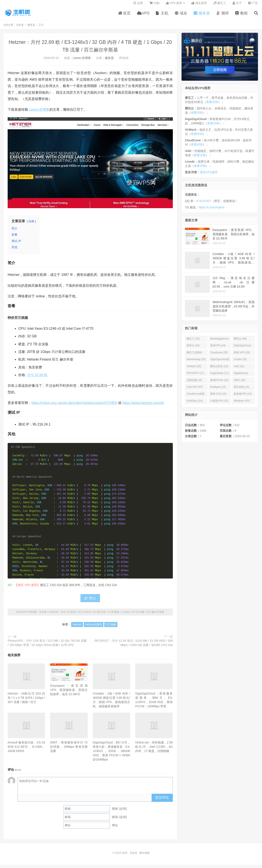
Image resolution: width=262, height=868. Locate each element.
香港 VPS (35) (242, 355)
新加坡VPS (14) (243, 397)
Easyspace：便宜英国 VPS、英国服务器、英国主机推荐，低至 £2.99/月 (69, 693)
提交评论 (162, 800)
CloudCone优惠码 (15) (196, 398)
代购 (154, 6)
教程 (242, 16)
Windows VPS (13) (242, 405)
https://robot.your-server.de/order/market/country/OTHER (74, 406)
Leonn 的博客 (82, 61)
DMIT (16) (239, 383)
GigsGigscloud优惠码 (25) (220, 363)
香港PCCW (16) (219, 383)
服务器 (202, 16)
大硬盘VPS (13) (219, 404)
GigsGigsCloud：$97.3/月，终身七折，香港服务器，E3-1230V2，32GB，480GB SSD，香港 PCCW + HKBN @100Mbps (111, 754)
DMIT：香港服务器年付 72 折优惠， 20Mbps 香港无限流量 (69, 750)
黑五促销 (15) (242, 390)
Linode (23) (240, 362)
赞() (90, 601)
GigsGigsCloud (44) (242, 349)
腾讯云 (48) (240, 342)
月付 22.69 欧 (37, 378)
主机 (162, 16)
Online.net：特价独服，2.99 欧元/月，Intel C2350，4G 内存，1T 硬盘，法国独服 (154, 750)
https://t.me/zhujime (212, 211)
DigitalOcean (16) (241, 377)
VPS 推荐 (174, 6)
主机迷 (18, 15)
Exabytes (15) (218, 390)
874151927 (204, 204)
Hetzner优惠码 (94, 627)
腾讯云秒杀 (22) (219, 369)
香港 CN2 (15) (218, 397)
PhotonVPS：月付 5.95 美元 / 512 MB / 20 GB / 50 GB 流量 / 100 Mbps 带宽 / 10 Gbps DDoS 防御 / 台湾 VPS (47, 646)
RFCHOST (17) (195, 376)
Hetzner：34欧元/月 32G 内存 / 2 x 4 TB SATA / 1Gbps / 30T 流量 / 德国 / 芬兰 (26, 701)
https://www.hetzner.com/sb (143, 406)
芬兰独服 (111, 627)
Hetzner (77, 627)
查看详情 (212, 105)
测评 (223, 16)
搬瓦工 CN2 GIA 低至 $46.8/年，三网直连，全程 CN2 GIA (79, 588)
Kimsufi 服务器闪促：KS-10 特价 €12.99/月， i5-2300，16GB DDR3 (26, 750)
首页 (124, 16)
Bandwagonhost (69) (219, 342)
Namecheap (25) (196, 362)
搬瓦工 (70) (193, 342)
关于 (237, 6)
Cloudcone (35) (219, 355)
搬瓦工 (220, 6)
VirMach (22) (194, 369)
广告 (253, 6)
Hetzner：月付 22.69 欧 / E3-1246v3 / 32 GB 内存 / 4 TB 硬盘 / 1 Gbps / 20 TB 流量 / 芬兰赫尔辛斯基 (107, 615)
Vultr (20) (239, 369)
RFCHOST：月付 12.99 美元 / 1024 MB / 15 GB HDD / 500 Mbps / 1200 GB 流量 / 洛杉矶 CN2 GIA (134, 646)
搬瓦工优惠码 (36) (194, 356)
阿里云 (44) (193, 349)
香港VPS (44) (218, 349)
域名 (181, 16)
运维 (138, 6)
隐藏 (31, 224)
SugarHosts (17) (219, 376)
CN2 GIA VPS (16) (195, 391)
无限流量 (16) (194, 383)
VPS (143, 16)
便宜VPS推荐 (209, 175)
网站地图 (144, 856)
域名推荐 (199, 6)
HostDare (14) (195, 404)
